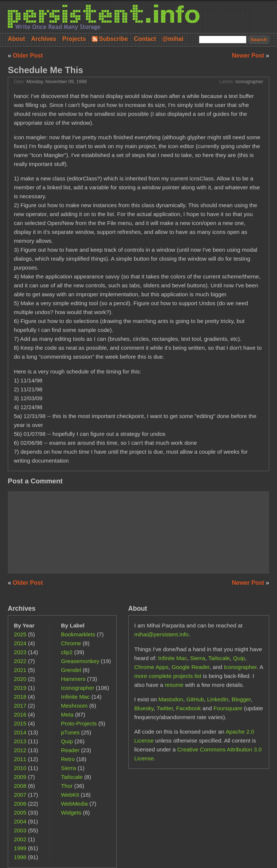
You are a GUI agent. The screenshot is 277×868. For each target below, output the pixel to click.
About (16, 39)
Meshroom (74, 706)
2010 (20, 768)
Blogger (241, 699)
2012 (20, 750)
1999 (20, 848)
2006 (20, 804)
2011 (20, 759)
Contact (145, 39)
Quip (67, 741)
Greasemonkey (80, 661)
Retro (68, 759)
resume (174, 685)
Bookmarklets (78, 634)
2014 (20, 732)
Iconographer (249, 82)
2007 (20, 795)
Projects (74, 39)
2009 (20, 777)
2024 (20, 643)
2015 (20, 723)
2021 (20, 670)
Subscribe (113, 39)
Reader (70, 750)
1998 (20, 857)
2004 (20, 821)
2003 (20, 830)
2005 (20, 812)
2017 (20, 706)
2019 (20, 688)
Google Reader (190, 667)
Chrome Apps (151, 667)
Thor (67, 786)
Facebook (189, 708)
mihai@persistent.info (161, 634)
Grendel (71, 670)
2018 (20, 697)
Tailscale (72, 777)
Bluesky (144, 708)
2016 (20, 714)
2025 (20, 634)
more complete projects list (168, 676)
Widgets (71, 812)
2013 (20, 741)
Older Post (28, 56)
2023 (20, 652)
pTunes (70, 732)
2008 (20, 786)
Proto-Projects (79, 723)
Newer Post (249, 56)
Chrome (71, 643)
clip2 (67, 652)
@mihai (173, 39)
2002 (20, 839)
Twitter (165, 708)
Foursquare (228, 708)
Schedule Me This (46, 70)
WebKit (70, 795)
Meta (67, 714)
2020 (20, 679)
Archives (44, 39)
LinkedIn (218, 699)
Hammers (73, 679)
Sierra (69, 768)
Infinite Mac (75, 697)
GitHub (195, 699)
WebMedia (74, 804)
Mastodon (171, 699)
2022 (20, 661)
